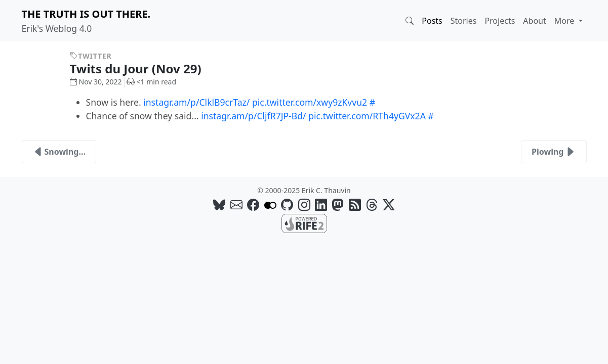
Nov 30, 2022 (96, 82)
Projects (500, 21)
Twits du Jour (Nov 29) (143, 69)
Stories (464, 21)
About (534, 21)
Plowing (554, 152)
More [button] (565, 21)
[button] (410, 21)
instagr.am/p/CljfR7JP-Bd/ (253, 116)
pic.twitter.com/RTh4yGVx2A (367, 116)
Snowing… (59, 152)
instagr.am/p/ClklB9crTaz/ (196, 102)
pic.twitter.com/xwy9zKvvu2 (310, 102)
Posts (432, 21)
